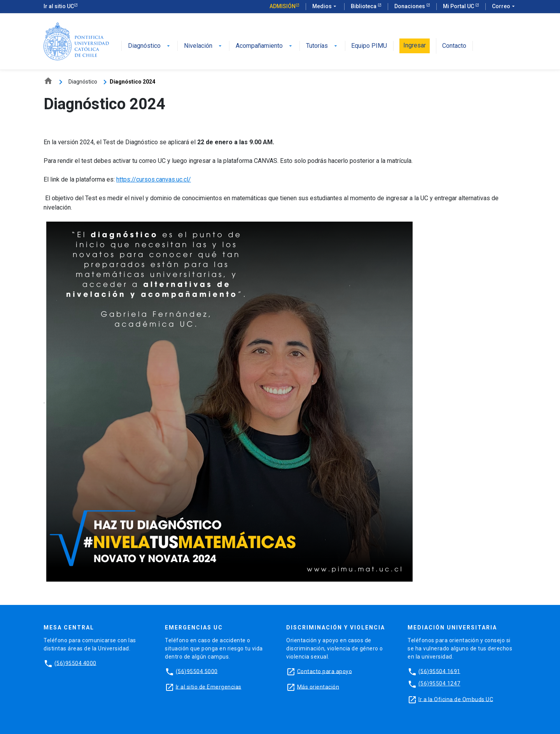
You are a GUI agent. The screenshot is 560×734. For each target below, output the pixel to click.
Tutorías (322, 46)
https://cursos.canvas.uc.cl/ (154, 179)
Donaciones (410, 6)
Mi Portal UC (459, 6)
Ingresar (415, 45)
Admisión (283, 6)
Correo (504, 7)
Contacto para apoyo (325, 671)
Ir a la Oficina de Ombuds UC (456, 699)
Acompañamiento (265, 46)
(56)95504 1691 (439, 671)
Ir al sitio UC (59, 6)
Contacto (454, 46)
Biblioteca (364, 6)
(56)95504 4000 (75, 663)
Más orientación (318, 687)
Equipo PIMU (369, 46)
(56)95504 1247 (439, 683)
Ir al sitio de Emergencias (209, 687)
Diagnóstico (150, 46)
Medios (325, 7)
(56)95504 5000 (197, 671)
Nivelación (204, 46)
